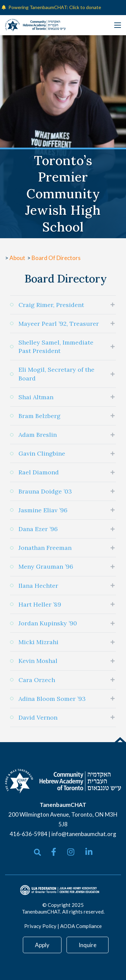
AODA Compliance (81, 926)
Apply (42, 945)
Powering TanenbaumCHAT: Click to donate (55, 7)
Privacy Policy (40, 926)
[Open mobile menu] (118, 25)
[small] (54, 852)
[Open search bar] (37, 852)
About (18, 258)
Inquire (88, 945)
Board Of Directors (56, 258)
